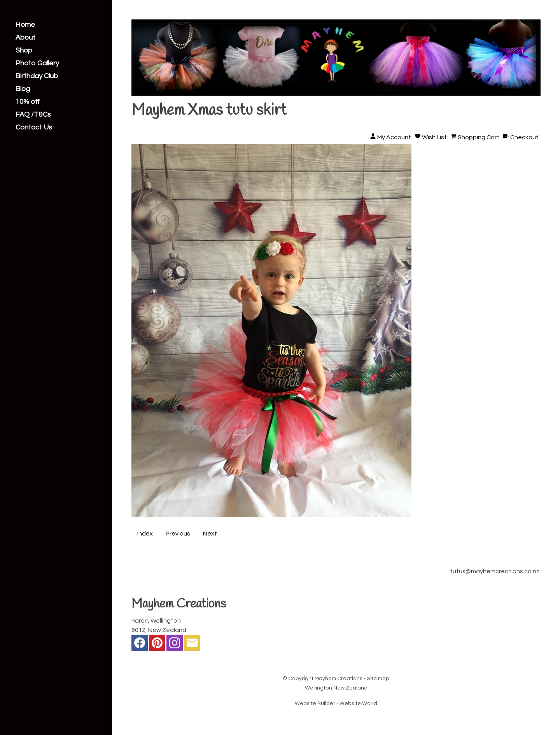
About (25, 38)
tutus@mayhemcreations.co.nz (495, 571)
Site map (378, 679)
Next (210, 534)
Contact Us (34, 128)
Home (25, 25)
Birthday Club (37, 76)
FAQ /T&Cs (33, 115)
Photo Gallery (37, 63)
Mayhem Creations (339, 679)
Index (145, 534)
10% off (28, 102)
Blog (23, 89)
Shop (24, 51)
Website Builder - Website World (336, 703)
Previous (178, 534)
